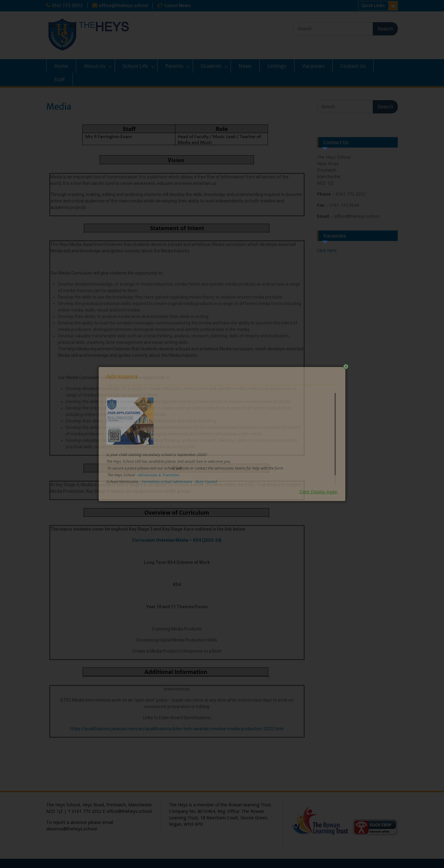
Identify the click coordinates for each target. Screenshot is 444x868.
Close (346, 367)
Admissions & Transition (158, 475)
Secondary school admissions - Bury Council (179, 482)
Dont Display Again (319, 492)
